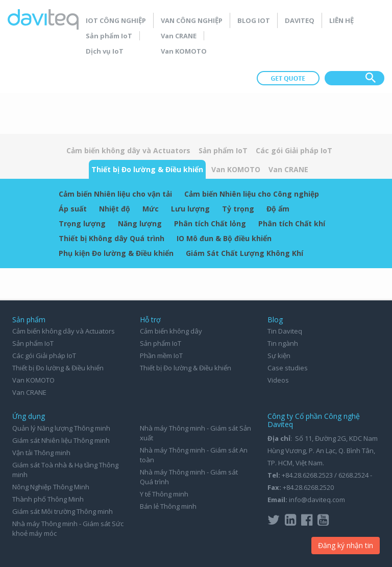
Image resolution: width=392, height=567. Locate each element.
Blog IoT (254, 20)
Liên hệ (341, 20)
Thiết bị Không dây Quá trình (112, 238)
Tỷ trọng (238, 209)
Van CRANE (179, 36)
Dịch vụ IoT (105, 51)
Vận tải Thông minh (41, 453)
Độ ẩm (278, 209)
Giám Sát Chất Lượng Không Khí (244, 253)
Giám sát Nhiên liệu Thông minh (61, 440)
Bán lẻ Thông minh (168, 506)
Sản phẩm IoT (109, 36)
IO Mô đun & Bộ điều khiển (224, 238)
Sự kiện (279, 356)
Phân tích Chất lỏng (210, 223)
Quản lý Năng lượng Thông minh (61, 428)
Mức (151, 209)
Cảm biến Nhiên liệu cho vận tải (115, 194)
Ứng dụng (29, 416)
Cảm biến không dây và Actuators (128, 150)
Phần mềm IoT (161, 356)
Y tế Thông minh (164, 494)
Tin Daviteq (285, 331)
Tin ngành (283, 343)
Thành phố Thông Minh (48, 499)
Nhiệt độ (115, 209)
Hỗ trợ (150, 320)
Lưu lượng (190, 209)
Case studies (288, 368)
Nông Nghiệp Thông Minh (51, 487)
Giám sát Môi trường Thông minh (63, 511)
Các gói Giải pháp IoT (294, 150)
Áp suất (73, 209)
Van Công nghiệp (192, 20)
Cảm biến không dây (171, 331)
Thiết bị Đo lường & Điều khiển (147, 169)
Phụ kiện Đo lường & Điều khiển (116, 253)
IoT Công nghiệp (116, 20)
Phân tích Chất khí (292, 223)
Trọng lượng (82, 223)
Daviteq (300, 20)
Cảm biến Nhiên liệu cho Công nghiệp (252, 194)
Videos (278, 380)
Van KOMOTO (184, 51)
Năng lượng (140, 223)
